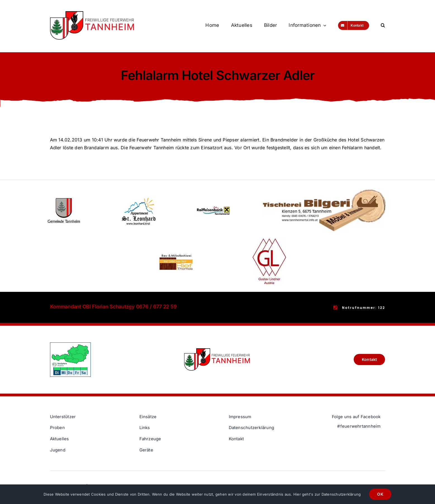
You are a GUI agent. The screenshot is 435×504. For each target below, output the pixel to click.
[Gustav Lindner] (269, 241)
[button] (383, 25)
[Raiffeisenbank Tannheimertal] (213, 209)
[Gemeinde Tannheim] (64, 200)
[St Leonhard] (139, 198)
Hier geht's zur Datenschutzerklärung (327, 494)
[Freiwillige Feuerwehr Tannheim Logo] (92, 13)
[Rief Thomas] (176, 256)
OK (380, 494)
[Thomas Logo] (325, 190)
